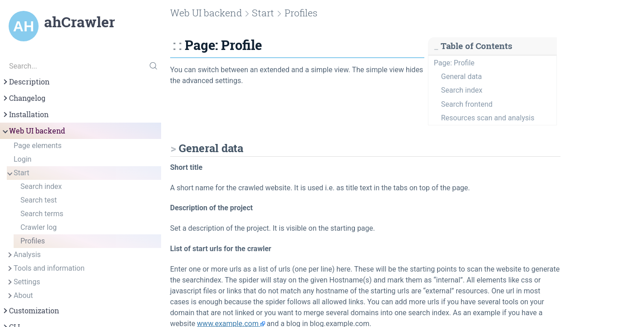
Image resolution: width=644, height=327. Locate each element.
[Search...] (81, 66)
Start (18, 173)
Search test (39, 200)
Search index (41, 186)
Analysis (24, 255)
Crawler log (39, 227)
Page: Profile (454, 63)
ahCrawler (79, 22)
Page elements (38, 146)
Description (26, 82)
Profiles (33, 241)
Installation (25, 114)
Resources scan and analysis (488, 118)
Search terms (42, 214)
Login (22, 159)
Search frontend (467, 104)
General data (462, 77)
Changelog (24, 98)
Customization (30, 311)
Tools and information (45, 268)
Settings (23, 282)
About (20, 296)
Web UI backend (34, 131)
